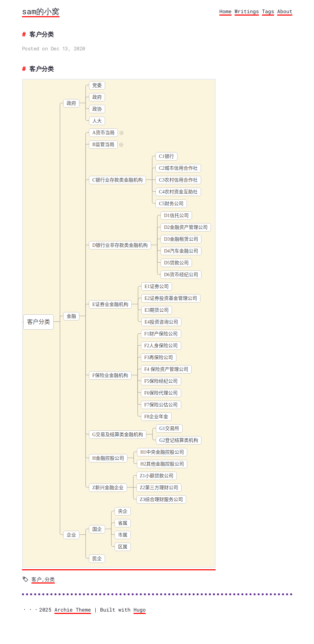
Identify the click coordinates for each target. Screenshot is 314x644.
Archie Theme (73, 610)
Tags (268, 11)
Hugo (140, 610)
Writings (247, 11)
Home (225, 11)
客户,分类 (43, 579)
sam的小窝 (41, 11)
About (285, 11)
